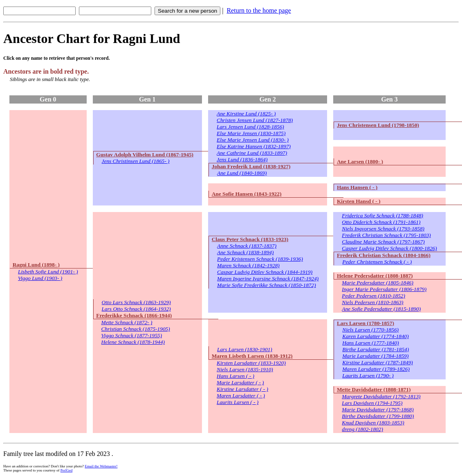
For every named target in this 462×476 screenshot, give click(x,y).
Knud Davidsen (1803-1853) (373, 423)
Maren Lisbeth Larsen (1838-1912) (252, 356)
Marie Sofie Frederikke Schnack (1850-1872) (267, 285)
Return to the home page (259, 10)
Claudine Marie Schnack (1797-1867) (383, 242)
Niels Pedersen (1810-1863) (372, 302)
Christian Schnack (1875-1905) (136, 329)
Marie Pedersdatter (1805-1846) (378, 283)
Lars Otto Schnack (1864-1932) (136, 309)
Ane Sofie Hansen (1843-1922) (247, 194)
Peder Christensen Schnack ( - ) (377, 262)
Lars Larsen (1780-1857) (366, 323)
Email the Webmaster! (101, 466)
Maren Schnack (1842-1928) (248, 265)
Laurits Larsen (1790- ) (368, 376)
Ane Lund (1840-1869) (242, 173)
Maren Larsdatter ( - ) (241, 396)
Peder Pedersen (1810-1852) (373, 296)
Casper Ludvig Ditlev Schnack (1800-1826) (389, 248)
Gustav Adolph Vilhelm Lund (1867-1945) (145, 155)
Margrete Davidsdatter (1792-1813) (381, 396)
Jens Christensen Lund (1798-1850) (378, 125)
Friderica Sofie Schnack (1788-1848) (382, 215)
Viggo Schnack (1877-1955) (132, 335)
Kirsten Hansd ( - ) (359, 201)
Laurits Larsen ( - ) (238, 402)
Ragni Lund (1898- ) (36, 265)
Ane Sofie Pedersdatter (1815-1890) (381, 309)
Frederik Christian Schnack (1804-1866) (384, 255)
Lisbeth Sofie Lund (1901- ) (48, 272)
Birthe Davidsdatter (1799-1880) (378, 416)
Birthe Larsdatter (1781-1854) (376, 349)
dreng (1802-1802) (362, 429)
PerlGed (67, 470)
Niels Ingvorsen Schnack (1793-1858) (383, 229)
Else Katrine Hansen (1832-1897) (254, 146)
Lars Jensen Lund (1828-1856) (250, 127)
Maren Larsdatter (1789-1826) (376, 369)
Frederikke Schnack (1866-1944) (134, 315)
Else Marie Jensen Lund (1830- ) (253, 140)
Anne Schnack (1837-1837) (247, 246)
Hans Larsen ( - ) (235, 376)
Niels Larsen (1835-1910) (245, 369)
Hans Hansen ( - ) (357, 187)
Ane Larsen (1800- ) (360, 161)
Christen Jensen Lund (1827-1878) (255, 120)
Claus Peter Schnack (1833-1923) (250, 239)
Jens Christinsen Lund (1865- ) (136, 161)
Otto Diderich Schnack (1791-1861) (381, 222)
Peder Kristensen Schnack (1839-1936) (260, 259)
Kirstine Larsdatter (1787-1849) (378, 362)
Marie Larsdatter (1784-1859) (375, 356)
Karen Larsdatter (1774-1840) (375, 336)
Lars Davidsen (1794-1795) (372, 403)
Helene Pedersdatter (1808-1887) (375, 276)
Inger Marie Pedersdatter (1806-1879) (384, 289)
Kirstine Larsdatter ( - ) (242, 389)
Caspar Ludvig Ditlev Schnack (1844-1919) (265, 272)
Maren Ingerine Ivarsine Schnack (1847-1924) (268, 279)
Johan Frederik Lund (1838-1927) (251, 166)
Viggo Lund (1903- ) (40, 278)
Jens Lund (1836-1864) (242, 159)
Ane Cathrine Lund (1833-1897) (252, 153)
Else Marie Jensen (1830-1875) (251, 133)
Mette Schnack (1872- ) (127, 322)
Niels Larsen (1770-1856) (370, 330)
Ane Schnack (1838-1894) (245, 252)
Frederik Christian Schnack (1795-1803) (386, 235)
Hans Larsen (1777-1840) (370, 343)
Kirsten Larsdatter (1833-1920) (251, 363)
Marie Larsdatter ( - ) (240, 382)
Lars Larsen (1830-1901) (245, 349)
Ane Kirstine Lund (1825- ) (246, 114)
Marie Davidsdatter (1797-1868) (378, 409)
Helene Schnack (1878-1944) (133, 342)
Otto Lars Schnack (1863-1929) (136, 302)
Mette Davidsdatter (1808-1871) (374, 389)
